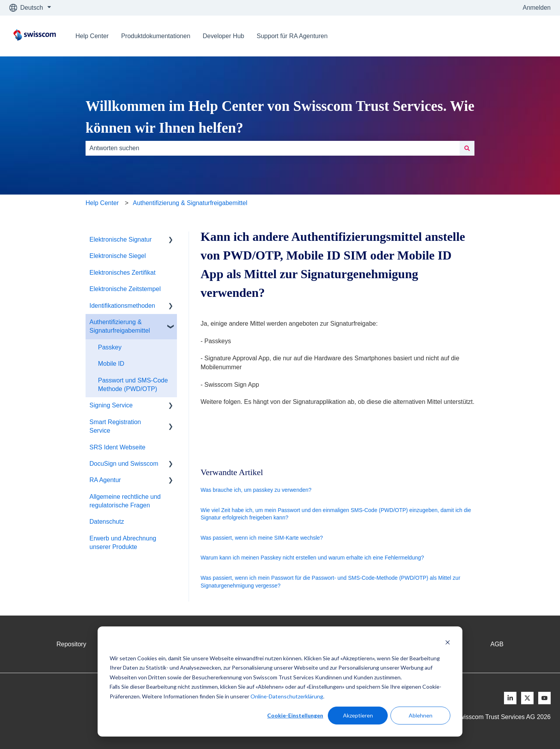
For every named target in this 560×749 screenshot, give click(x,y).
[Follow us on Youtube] (544, 698)
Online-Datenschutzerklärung (287, 696)
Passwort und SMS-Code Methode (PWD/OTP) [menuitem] (133, 385)
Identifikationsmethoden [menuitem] (122, 306)
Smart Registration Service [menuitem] (115, 426)
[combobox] (273, 148)
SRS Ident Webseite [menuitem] (117, 447)
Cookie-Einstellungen (295, 715)
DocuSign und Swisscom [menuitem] (124, 464)
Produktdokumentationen (156, 36)
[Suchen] (467, 148)
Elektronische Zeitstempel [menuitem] (125, 289)
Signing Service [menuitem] (111, 405)
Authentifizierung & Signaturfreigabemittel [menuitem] (120, 326)
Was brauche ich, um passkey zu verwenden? (256, 490)
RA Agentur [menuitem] (105, 480)
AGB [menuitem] (497, 644)
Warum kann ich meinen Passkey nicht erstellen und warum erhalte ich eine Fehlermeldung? (312, 558)
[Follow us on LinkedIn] (510, 698)
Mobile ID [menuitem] (111, 364)
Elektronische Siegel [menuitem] (118, 256)
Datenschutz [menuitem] (107, 522)
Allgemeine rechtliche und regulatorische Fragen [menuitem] (125, 501)
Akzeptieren (358, 715)
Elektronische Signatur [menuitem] (121, 239)
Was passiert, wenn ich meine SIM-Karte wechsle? (262, 538)
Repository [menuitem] (71, 644)
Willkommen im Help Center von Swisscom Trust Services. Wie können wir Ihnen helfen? (280, 117)
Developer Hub (223, 36)
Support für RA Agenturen (292, 36)
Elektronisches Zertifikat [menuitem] (122, 273)
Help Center (92, 36)
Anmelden (537, 8)
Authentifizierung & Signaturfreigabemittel (190, 203)
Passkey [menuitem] (110, 347)
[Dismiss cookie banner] (448, 643)
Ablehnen (421, 715)
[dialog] (280, 681)
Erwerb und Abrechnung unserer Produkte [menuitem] (123, 543)
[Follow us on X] (527, 698)
